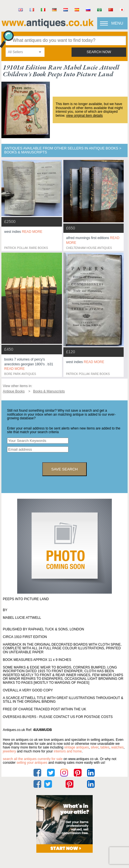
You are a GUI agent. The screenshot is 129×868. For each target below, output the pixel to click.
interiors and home (68, 751)
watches (117, 747)
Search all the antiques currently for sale (33, 759)
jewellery (9, 751)
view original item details (84, 116)
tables (105, 747)
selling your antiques (32, 763)
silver (94, 747)
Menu (117, 23)
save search (64, 469)
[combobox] (25, 52)
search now (99, 52)
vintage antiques (76, 747)
